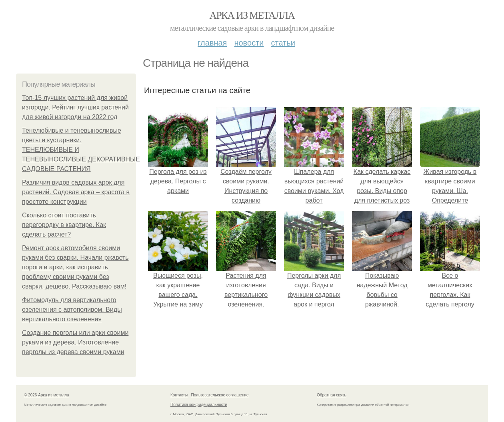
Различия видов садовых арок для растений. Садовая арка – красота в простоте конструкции (76, 192)
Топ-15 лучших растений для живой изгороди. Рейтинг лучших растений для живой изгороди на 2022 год (75, 107)
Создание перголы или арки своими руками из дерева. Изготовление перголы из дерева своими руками (75, 342)
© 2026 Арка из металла (47, 395)
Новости (249, 43)
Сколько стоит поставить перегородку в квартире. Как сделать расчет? (64, 225)
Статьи (283, 43)
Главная (212, 43)
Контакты (179, 395)
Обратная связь (332, 395)
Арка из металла (252, 15)
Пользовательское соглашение (220, 395)
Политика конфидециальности (199, 405)
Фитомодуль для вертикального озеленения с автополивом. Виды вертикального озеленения (72, 310)
